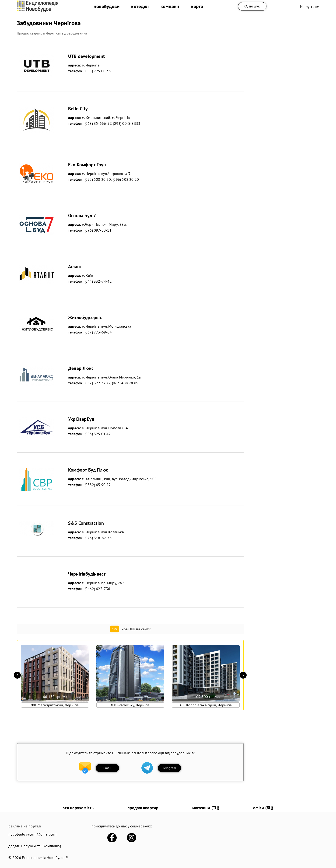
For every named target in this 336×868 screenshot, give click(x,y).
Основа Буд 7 (82, 215)
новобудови (107, 6)
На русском (310, 7)
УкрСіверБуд (81, 419)
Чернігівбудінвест (87, 574)
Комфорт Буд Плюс (88, 470)
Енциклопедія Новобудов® (45, 858)
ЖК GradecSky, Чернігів (130, 705)
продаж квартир (143, 808)
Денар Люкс (81, 368)
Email (107, 768)
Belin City (78, 109)
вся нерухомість (78, 808)
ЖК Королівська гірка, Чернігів (206, 705)
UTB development (86, 56)
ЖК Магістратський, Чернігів (55, 705)
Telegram (170, 768)
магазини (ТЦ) (206, 808)
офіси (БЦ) (263, 808)
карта (197, 6)
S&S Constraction (86, 523)
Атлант (75, 267)
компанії (170, 6)
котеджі (140, 6)
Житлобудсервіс (85, 317)
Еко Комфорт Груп (87, 165)
